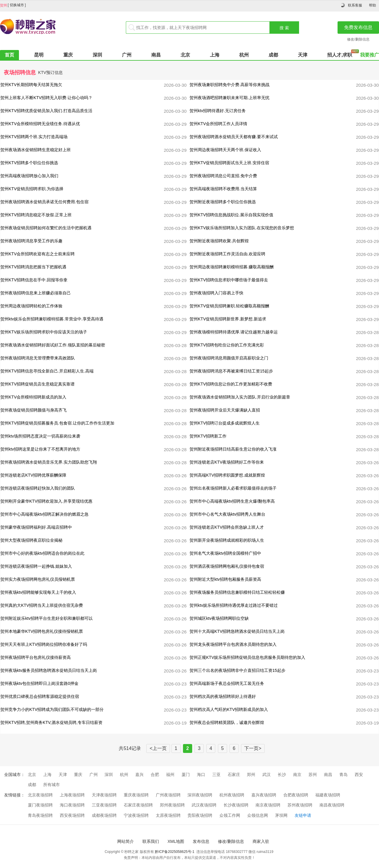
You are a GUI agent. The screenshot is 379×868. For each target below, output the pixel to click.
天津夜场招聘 (104, 795)
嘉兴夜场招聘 (264, 795)
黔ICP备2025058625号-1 (175, 852)
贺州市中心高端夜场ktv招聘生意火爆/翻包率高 (232, 501)
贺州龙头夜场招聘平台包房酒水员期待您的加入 (233, 644)
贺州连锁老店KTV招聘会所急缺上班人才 (227, 527)
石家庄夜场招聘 (138, 805)
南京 (297, 775)
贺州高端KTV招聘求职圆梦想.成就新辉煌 (227, 475)
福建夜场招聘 (328, 795)
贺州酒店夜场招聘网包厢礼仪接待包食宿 (227, 566)
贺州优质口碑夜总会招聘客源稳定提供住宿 (40, 696)
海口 (201, 775)
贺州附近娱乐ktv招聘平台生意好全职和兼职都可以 (46, 618)
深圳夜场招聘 (200, 795)
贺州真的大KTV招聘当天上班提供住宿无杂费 (42, 605)
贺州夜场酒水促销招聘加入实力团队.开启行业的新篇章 (240, 397)
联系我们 (151, 841)
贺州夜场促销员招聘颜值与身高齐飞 (33, 410)
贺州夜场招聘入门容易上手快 (216, 293)
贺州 (4, 5)
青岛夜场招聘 (40, 815)
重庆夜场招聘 (136, 795)
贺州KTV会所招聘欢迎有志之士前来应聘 (37, 254)
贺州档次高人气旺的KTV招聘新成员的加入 (229, 709)
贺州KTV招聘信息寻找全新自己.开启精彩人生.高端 (47, 371)
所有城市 (52, 785)
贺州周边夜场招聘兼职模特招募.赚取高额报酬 (232, 267)
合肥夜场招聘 (296, 795)
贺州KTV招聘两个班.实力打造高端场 (34, 137)
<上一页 (158, 748)
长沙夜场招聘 (236, 805)
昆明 (39, 55)
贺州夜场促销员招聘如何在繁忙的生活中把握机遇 (46, 228)
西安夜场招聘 (72, 815)
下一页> (253, 748)
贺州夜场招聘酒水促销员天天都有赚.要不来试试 (234, 137)
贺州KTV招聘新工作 (208, 436)
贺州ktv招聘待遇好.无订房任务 (218, 111)
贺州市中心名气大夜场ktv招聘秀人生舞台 (227, 514)
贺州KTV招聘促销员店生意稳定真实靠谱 (37, 384)
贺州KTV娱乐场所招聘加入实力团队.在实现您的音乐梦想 (242, 228)
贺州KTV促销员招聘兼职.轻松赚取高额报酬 (229, 306)
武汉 (266, 775)
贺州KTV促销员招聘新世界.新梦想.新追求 (228, 319)
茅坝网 (281, 815)
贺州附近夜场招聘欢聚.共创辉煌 (219, 241)
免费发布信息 (358, 27)
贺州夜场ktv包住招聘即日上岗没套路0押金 (39, 683)
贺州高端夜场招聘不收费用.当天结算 (223, 189)
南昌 (156, 55)
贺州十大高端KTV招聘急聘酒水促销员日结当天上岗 (237, 631)
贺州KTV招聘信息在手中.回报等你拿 (34, 280)
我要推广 (370, 55)
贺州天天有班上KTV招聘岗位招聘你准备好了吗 (44, 644)
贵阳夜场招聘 (200, 815)
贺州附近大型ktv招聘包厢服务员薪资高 (225, 579)
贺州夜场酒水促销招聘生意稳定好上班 (36, 150)
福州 (170, 775)
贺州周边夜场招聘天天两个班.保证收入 (225, 150)
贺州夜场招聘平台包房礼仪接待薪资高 (36, 657)
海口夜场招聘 (72, 805)
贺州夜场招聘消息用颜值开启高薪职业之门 (229, 358)
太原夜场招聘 (168, 815)
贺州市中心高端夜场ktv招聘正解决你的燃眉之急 (44, 514)
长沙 (282, 775)
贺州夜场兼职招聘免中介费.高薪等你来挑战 (229, 85)
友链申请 (303, 815)
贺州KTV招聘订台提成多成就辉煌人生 (225, 423)
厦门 (186, 775)
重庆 (68, 55)
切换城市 (17, 5)
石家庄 (234, 775)
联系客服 (355, 5)
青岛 (343, 775)
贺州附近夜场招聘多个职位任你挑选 (223, 202)
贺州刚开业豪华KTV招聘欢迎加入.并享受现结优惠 (46, 501)
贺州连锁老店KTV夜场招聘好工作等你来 (227, 462)
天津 (303, 55)
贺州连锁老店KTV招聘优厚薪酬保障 (33, 475)
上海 (215, 55)
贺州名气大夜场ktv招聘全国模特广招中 (225, 553)
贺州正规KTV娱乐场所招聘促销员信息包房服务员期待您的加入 (247, 657)
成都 (273, 55)
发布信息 (201, 841)
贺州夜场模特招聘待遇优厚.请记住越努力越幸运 (234, 332)
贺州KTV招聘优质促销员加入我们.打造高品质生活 (46, 111)
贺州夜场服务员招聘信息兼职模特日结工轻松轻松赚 (237, 592)
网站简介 (126, 841)
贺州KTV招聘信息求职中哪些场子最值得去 (229, 280)
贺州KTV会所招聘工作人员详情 (218, 124)
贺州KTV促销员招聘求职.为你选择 (32, 189)
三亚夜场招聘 (104, 805)
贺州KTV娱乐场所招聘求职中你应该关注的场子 (44, 332)
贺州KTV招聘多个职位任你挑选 (29, 163)
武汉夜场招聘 (204, 805)
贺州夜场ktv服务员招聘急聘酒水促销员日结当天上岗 (49, 670)
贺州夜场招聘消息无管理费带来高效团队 (38, 358)
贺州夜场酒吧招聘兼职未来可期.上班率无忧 (229, 98)
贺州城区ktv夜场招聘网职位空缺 (219, 618)
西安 (359, 775)
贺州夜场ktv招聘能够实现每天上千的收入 (38, 592)
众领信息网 (258, 815)
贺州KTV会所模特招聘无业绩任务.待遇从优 (40, 124)
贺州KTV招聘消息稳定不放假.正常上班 (36, 215)
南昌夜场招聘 (332, 805)
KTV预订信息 (50, 72)
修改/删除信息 (358, 39)
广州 (127, 55)
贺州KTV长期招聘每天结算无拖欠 (31, 85)
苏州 (313, 775)
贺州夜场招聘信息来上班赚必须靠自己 (36, 293)
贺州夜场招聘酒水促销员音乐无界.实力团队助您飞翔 (49, 462)
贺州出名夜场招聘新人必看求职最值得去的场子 (233, 488)
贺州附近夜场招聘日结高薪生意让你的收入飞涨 (233, 449)
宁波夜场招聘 (136, 815)
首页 (9, 55)
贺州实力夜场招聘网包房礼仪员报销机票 (38, 579)
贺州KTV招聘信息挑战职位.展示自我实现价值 (231, 215)
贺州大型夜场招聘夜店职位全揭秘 (31, 540)
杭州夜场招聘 (232, 795)
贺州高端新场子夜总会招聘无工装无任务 (227, 683)
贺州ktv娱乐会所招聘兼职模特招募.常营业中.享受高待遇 (52, 319)
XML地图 (176, 841)
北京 (185, 55)
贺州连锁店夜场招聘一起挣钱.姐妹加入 (36, 566)
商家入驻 (261, 841)
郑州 (251, 775)
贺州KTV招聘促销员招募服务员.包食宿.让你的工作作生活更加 (57, 423)
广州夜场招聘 (168, 795)
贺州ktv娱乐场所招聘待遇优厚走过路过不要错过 (234, 605)
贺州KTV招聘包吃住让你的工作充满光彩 (227, 345)
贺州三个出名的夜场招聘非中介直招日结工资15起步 (237, 670)
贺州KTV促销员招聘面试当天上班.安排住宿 (229, 163)
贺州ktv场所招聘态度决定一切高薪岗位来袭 (40, 436)
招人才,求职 (340, 55)
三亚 (216, 775)
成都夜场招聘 (104, 815)
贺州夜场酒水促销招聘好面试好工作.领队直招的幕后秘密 (53, 345)
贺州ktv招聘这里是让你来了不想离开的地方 (40, 449)
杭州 (244, 55)
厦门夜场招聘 (40, 805)
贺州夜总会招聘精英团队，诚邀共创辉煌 (227, 722)
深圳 (97, 55)
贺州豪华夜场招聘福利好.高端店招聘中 (36, 527)
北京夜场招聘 (40, 795)
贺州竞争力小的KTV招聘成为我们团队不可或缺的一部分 (52, 709)
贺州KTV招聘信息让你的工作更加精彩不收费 (231, 384)
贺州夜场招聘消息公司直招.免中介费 (223, 176)
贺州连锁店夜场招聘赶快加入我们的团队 (38, 488)
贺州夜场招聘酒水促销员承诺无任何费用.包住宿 (44, 202)
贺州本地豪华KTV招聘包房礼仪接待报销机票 (42, 631)
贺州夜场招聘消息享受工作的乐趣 (31, 241)
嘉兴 (139, 775)
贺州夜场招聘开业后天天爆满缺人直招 (225, 410)
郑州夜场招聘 (172, 805)
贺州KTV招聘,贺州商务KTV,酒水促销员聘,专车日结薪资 (51, 722)
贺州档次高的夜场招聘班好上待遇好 (223, 696)
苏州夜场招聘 (300, 805)
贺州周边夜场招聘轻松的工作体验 (31, 306)
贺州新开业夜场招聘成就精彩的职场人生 (227, 540)
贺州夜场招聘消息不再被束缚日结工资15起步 (231, 371)
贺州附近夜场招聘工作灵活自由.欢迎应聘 (227, 254)
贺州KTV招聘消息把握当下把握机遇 (33, 267)
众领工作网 (230, 815)
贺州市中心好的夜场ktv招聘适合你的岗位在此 (42, 553)
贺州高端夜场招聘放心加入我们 (29, 176)
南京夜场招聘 (268, 805)
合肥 (155, 775)
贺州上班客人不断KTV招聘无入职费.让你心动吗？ (46, 98)
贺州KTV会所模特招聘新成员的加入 (33, 397)
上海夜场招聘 (72, 795)
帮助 (372, 5)
